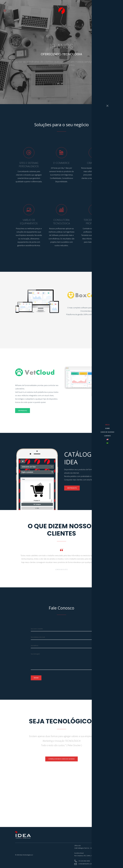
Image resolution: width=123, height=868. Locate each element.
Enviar (36, 678)
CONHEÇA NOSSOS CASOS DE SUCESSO (61, 759)
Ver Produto (101, 326)
